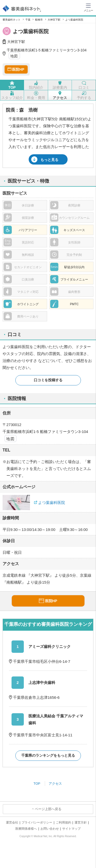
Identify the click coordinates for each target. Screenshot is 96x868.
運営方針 (81, 822)
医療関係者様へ (26, 829)
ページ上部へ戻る (48, 809)
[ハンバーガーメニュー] (88, 7)
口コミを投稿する (48, 380)
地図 (14, 56)
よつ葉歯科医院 (52, 503)
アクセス (55, 784)
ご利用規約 (63, 822)
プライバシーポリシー (37, 822)
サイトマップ (71, 829)
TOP (37, 784)
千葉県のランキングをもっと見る (48, 755)
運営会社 (12, 822)
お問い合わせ (50, 829)
